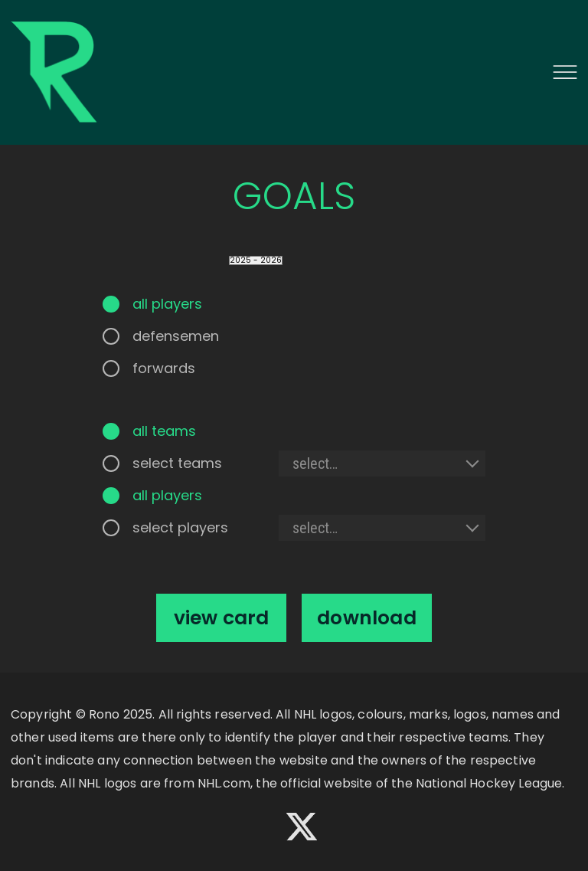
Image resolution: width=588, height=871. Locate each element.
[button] (565, 72)
